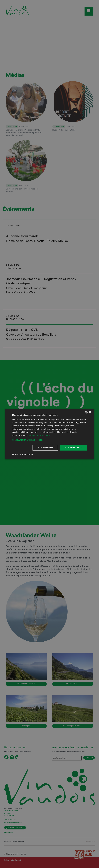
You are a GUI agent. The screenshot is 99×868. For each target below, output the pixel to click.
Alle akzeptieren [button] (73, 448)
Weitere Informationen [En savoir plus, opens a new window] (40, 435)
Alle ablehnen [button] (45, 448)
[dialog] (49, 434)
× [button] (90, 412)
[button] (49, 440)
